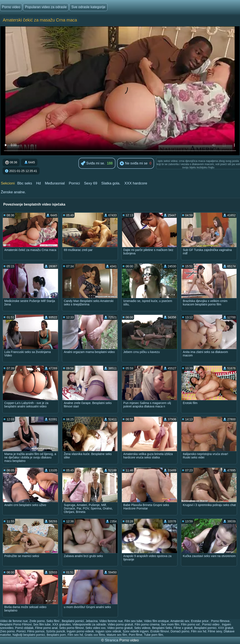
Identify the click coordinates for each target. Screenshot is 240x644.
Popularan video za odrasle (46, 7)
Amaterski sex (180, 621)
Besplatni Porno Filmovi (16, 624)
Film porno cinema (147, 624)
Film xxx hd (199, 631)
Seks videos (142, 628)
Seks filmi (53, 621)
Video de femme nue (14, 621)
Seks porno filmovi (72, 628)
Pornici (74, 183)
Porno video (11, 7)
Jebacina (92, 621)
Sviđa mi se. (93, 163)
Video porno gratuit (120, 624)
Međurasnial (55, 183)
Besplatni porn (56, 635)
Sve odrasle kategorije (88, 7)
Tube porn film (154, 635)
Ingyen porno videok (80, 631)
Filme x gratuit (183, 628)
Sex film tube (42, 624)
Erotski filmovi (160, 631)
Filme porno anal (46, 628)
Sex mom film (170, 624)
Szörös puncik (56, 631)
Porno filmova (221, 621)
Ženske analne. (13, 192)
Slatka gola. (111, 183)
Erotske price (200, 621)
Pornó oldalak (24, 628)
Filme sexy (215, 631)
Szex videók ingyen (136, 631)
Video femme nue (111, 621)
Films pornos (36, 631)
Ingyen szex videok (108, 631)
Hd (38, 183)
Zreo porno (7, 631)
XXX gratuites (62, 624)
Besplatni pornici (73, 621)
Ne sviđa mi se (134, 164)
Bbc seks (25, 183)
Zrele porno (37, 621)
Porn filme (135, 635)
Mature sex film (117, 635)
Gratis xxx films (95, 635)
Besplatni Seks (162, 628)
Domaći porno (180, 631)
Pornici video (211, 624)
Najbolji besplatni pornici (29, 635)
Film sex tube (133, 621)
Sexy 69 (91, 183)
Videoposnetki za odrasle (89, 624)
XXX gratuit (226, 628)
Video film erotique (156, 621)
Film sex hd (75, 635)
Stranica (112, 640)
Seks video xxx (96, 628)
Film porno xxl (191, 624)
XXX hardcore (136, 183)
